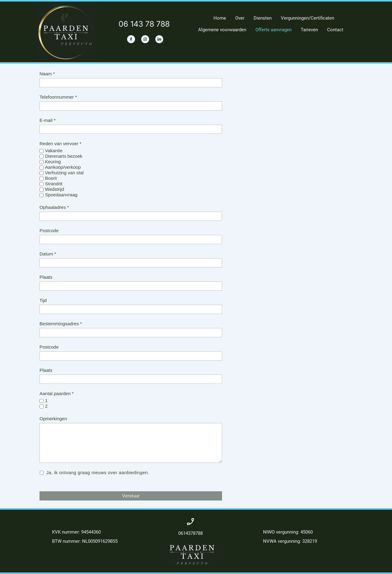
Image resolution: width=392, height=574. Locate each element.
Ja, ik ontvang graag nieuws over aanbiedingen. (98, 473)
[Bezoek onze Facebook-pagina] (131, 39)
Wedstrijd (55, 189)
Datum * (48, 254)
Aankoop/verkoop (63, 167)
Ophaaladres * (54, 207)
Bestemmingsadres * (61, 324)
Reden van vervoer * (60, 143)
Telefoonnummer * (58, 97)
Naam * (47, 74)
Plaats (46, 277)
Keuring (53, 162)
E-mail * (48, 120)
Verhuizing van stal (64, 173)
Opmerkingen (53, 419)
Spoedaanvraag (61, 195)
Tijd (43, 300)
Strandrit (54, 184)
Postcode (49, 230)
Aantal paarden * (57, 393)
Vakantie (54, 151)
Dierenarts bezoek (64, 156)
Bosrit (51, 178)
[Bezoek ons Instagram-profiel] (145, 39)
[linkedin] (159, 39)
